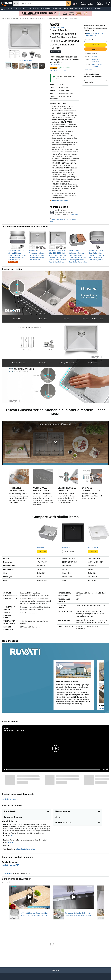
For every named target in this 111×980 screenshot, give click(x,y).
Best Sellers (57, 9)
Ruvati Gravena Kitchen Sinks (14, 730)
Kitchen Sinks (64, 18)
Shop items (54, 70)
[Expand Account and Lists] (94, 4)
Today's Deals (68, 9)
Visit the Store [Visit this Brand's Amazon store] (103, 709)
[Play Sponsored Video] (30, 897)
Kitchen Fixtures (40, 18)
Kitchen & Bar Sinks (53, 18)
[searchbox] (42, 3)
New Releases (80, 9)
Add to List (89, 82)
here (12, 835)
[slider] (54, 769)
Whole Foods (46, 9)
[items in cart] (107, 3)
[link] (18, 255)
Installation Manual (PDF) (11, 799)
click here (12, 842)
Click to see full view (25, 60)
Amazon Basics (34, 9)
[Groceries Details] (102, 9)
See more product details (60, 200)
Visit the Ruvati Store (57, 27)
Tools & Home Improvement (10, 18)
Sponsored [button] (6, 882)
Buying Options (69, 552)
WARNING (8, 874)
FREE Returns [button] (56, 65)
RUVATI (94, 56)
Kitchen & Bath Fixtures (27, 18)
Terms (63, 70)
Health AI (11, 9)
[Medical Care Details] (26, 9)
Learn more (74, 215)
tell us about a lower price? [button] (27, 849)
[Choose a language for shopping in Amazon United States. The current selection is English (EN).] (75, 3)
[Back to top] (55, 972)
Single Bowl (73, 18)
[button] (3, 9)
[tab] (18, 319)
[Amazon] (7, 3)
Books (90, 9)
